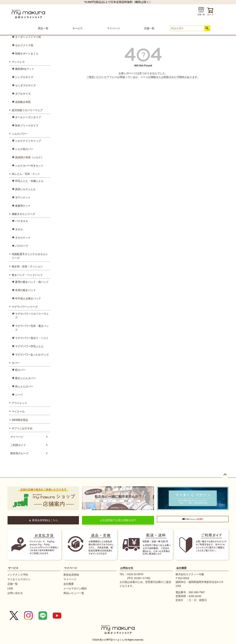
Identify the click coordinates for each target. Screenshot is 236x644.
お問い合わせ (15, 593)
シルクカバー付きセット (29, 166)
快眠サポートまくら (27, 54)
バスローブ (22, 246)
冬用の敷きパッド (25, 290)
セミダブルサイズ (25, 85)
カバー (16, 363)
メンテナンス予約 (18, 575)
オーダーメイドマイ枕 (28, 37)
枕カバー (20, 370)
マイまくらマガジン (19, 579)
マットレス (18, 62)
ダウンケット (23, 197)
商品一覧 (43, 28)
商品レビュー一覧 (74, 593)
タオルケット (23, 238)
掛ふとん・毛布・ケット (26, 174)
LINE (10, 588)
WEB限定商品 (20, 420)
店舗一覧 (149, 28)
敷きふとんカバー (25, 378)
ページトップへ (225, 475)
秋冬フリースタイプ (27, 125)
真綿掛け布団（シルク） (29, 157)
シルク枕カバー (24, 149)
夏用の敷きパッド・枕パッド (32, 282)
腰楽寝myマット (25, 69)
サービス (78, 28)
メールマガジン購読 (75, 588)
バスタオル (22, 221)
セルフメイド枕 (24, 45)
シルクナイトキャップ (28, 141)
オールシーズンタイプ (28, 117)
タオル (19, 229)
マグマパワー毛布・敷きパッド (32, 328)
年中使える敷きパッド (28, 298)
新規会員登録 (71, 575)
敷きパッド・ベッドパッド (27, 275)
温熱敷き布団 (23, 102)
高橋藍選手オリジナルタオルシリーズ (30, 256)
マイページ (113, 28)
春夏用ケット (23, 206)
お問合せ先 (127, 568)
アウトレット (20, 403)
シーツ (19, 395)
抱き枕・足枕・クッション (27, 266)
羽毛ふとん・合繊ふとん (29, 181)
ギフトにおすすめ (22, 428)
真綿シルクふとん (25, 189)
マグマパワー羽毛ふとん (29, 346)
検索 (207, 28)
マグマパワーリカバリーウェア (32, 316)
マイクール (18, 411)
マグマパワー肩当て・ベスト (32, 338)
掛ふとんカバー (24, 386)
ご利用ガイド (18, 445)
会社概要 (69, 584)
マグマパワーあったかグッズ (32, 355)
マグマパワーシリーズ (25, 307)
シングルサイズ (24, 77)
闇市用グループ (19, 453)
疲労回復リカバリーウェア (27, 110)
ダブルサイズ (23, 94)
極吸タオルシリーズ (23, 214)
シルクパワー (20, 134)
